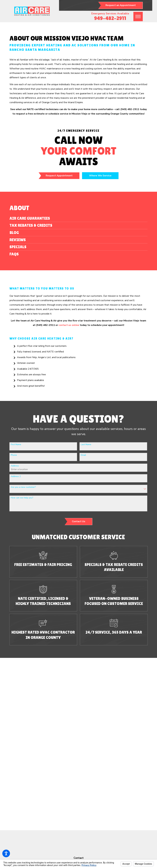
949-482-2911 (110, 18)
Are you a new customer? (23, 487)
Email (83, 455)
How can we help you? (22, 498)
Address (15, 466)
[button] (6, 853)
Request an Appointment (121, 5)
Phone (14, 455)
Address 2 (16, 477)
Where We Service (100, 176)
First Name (16, 445)
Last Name (86, 445)
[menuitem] (78, 218)
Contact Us (79, 521)
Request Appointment (59, 176)
